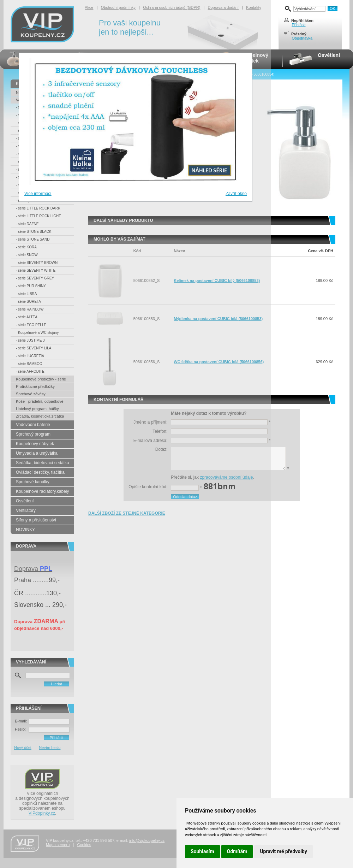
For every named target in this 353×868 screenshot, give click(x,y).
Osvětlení (329, 55)
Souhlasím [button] (202, 851)
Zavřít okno (236, 194)
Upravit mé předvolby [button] (283, 851)
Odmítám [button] (237, 851)
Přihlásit (298, 25)
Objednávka (302, 38)
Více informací (38, 194)
